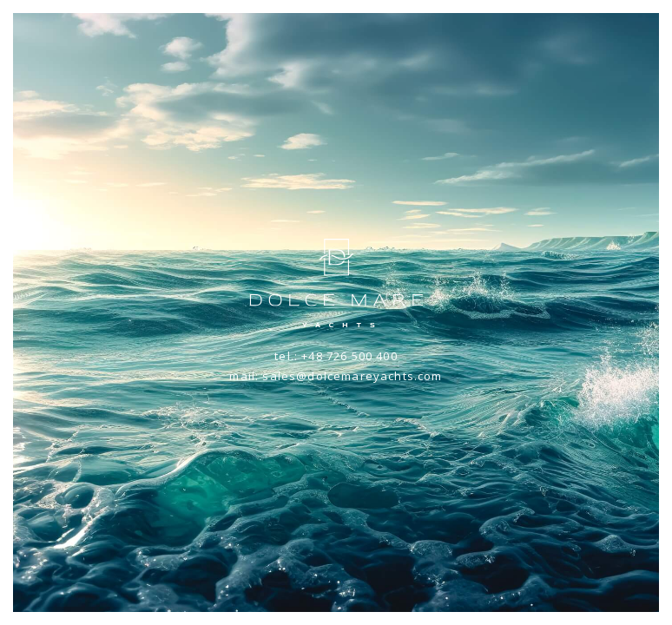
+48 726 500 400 (349, 356)
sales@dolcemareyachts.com (352, 376)
